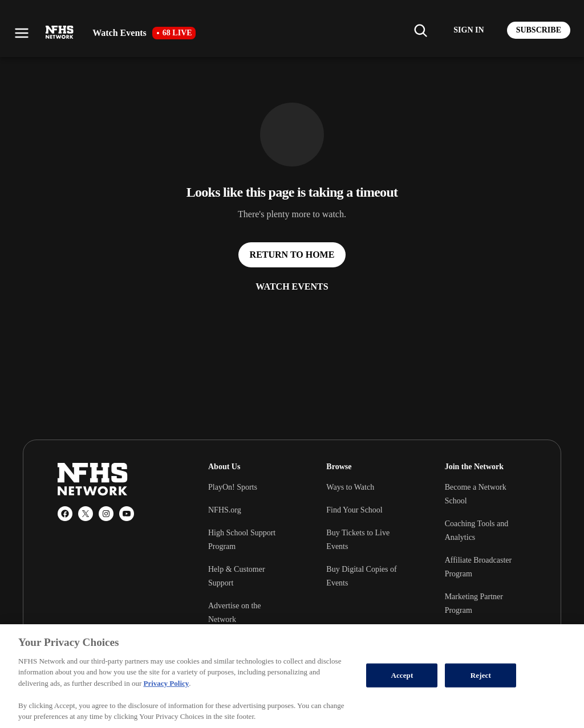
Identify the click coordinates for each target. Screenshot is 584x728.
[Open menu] (22, 33)
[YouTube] (127, 514)
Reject (481, 675)
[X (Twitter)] (86, 514)
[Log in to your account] (469, 30)
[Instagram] (106, 514)
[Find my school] (420, 30)
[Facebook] (65, 514)
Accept (402, 675)
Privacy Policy (166, 683)
